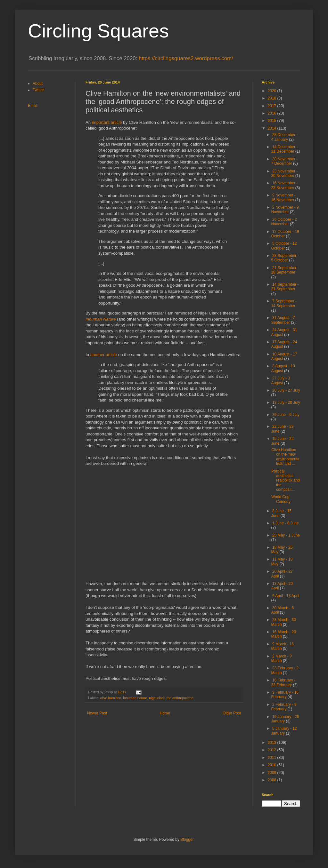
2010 (273, 765)
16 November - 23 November (284, 185)
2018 (273, 98)
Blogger (187, 840)
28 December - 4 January (284, 137)
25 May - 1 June (286, 535)
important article (107, 122)
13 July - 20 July (286, 402)
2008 (273, 780)
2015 (273, 121)
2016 (273, 113)
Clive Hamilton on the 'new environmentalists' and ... (285, 457)
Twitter (38, 90)
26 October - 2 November (284, 222)
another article (104, 355)
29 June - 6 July (286, 415)
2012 (273, 750)
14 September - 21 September (285, 287)
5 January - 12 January (284, 731)
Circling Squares (98, 31)
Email (33, 106)
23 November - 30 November (284, 173)
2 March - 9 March (281, 658)
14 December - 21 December (284, 149)
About (38, 84)
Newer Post (97, 713)
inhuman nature (135, 698)
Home (165, 713)
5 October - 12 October (284, 246)
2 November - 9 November (285, 210)
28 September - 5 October (285, 258)
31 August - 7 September (283, 320)
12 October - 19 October (285, 234)
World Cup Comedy (281, 499)
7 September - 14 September (284, 303)
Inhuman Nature (101, 319)
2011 (273, 758)
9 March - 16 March (282, 646)
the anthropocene (180, 698)
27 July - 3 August (280, 380)
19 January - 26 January (285, 719)
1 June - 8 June (286, 523)
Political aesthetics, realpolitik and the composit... (286, 481)
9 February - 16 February (285, 695)
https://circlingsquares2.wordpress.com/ (186, 58)
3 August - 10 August (283, 368)
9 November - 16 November (283, 197)
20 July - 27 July (286, 390)
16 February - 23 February (283, 682)
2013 (273, 743)
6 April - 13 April (286, 596)
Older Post (232, 713)
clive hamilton (111, 698)
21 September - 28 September (285, 270)
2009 (273, 773)
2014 (273, 128)
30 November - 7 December (284, 161)
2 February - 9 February (284, 707)
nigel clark (157, 698)
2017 (273, 106)
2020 (273, 91)
